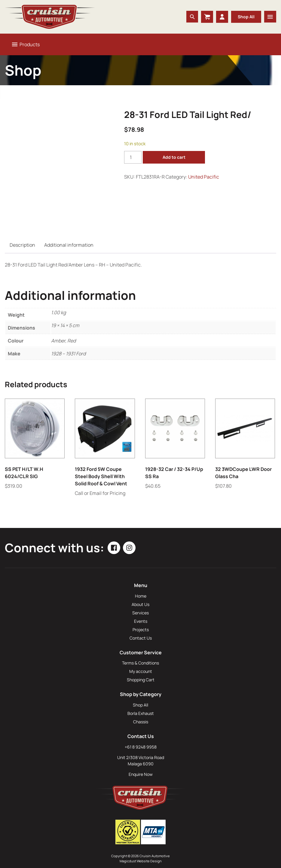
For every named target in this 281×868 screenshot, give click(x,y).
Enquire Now (141, 774)
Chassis (141, 722)
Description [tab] (22, 245)
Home (141, 596)
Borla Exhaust (141, 713)
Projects (141, 630)
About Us (140, 604)
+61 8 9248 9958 (141, 747)
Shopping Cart (141, 680)
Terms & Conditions (140, 663)
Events (141, 621)
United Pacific (204, 177)
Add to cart (174, 157)
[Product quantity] (133, 157)
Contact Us (141, 638)
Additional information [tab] (69, 245)
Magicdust (128, 861)
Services (140, 613)
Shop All (246, 17)
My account (141, 671)
